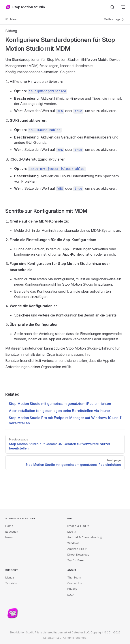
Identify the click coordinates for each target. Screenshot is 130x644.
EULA (71, 595)
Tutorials (11, 583)
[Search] (112, 7)
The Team (74, 578)
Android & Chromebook (83, 537)
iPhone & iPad (77, 526)
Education (12, 532)
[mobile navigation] (123, 7)
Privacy (72, 589)
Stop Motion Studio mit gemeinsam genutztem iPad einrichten (60, 404)
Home (9, 526)
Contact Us (75, 583)
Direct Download (78, 555)
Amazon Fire (76, 549)
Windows (73, 543)
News (9, 537)
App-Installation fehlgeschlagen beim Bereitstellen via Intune (59, 411)
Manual (10, 578)
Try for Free (75, 560)
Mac (70, 532)
